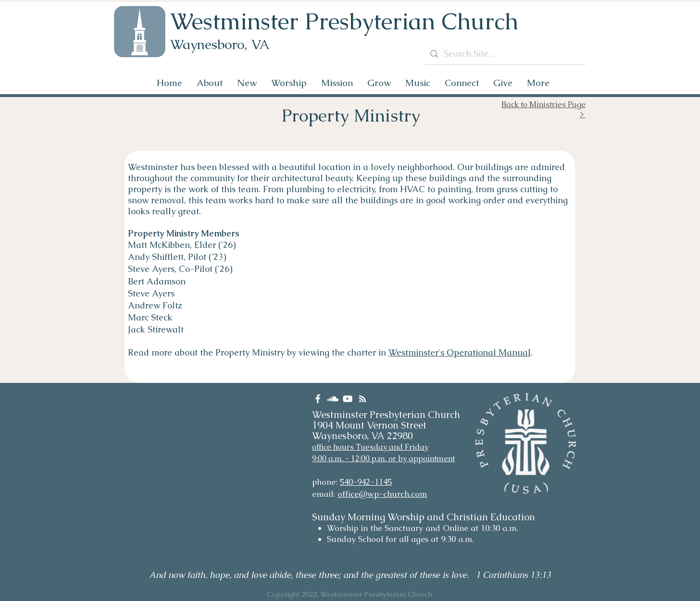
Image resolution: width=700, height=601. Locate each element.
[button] (210, 83)
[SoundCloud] (333, 399)
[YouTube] (348, 399)
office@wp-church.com (382, 494)
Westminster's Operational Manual (460, 352)
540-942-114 (364, 482)
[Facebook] (318, 399)
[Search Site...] (505, 54)
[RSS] (362, 399)
